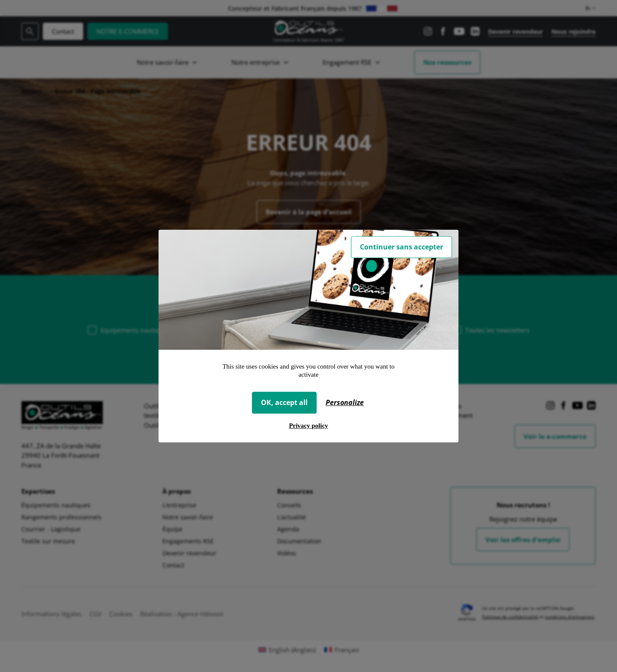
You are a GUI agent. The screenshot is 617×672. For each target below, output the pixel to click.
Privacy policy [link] (308, 426)
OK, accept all (284, 402)
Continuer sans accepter (401, 247)
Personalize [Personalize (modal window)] (345, 402)
